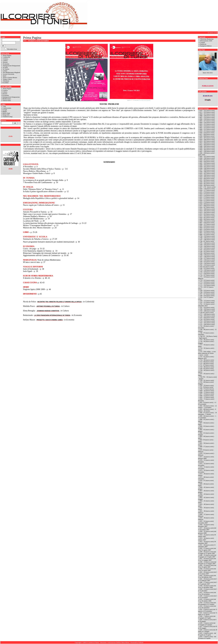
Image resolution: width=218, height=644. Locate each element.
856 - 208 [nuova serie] (207, 136)
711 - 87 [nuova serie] (207, 365)
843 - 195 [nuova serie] (207, 160)
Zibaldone (6, 81)
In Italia (5, 67)
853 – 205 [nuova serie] (207, 141)
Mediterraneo (7, 99)
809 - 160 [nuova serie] (207, 219)
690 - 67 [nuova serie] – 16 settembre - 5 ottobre (207, 413)
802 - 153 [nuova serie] (207, 231)
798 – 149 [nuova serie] (207, 238)
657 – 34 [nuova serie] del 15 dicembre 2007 (207, 529)
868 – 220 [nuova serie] (207, 116)
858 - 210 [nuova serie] (207, 133)
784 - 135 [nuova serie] (207, 262)
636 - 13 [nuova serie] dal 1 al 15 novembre (208, 597)
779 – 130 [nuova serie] (207, 270)
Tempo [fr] (6, 115)
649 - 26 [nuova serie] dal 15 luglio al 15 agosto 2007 (207, 553)
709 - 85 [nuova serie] (207, 368)
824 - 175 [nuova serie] (207, 194)
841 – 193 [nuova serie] (207, 163)
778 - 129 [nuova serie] (207, 272)
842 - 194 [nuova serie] (207, 161)
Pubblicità (203, 44)
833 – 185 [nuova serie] (207, 177)
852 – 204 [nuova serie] (207, 143)
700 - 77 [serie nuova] (207, 389)
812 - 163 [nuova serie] (207, 214)
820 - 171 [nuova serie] (207, 200)
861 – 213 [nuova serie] (207, 128)
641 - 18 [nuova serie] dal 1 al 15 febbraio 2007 (208, 580)
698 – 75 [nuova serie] (207, 392)
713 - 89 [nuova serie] (207, 362)
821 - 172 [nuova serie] (207, 199)
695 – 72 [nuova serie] (207, 397)
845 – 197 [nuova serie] (207, 156)
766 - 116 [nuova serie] (207, 295)
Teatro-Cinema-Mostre (10, 77)
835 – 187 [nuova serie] (207, 173)
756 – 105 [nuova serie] (207, 316)
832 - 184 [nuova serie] (207, 178)
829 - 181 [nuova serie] (207, 184)
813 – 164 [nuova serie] (207, 212)
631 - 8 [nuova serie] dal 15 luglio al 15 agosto (208, 614)
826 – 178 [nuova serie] (207, 189)
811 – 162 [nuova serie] (207, 216)
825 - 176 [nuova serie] (207, 192)
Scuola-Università (8, 74)
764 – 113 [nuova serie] (207, 301)
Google (5, 110)
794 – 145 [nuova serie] (207, 245)
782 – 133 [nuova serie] (207, 265)
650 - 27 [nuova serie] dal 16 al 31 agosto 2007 (207, 549)
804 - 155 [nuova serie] (207, 228)
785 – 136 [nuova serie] (207, 260)
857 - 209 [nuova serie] (207, 134)
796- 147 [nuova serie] (207, 241)
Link (4, 106)
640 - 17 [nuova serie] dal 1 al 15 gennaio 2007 (208, 583)
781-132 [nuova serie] (207, 267)
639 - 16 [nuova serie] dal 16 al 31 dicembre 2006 (207, 586)
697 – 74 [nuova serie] (207, 394)
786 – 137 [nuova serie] (207, 258)
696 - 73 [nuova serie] (207, 396)
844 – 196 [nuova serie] (207, 158)
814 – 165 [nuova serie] (207, 211)
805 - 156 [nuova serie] (207, 226)
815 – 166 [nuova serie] (207, 209)
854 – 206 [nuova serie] (207, 139)
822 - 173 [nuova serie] (207, 197)
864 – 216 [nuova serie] (207, 122)
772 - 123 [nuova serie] (207, 284)
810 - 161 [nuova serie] (207, 217)
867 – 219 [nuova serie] (207, 117)
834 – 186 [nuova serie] (207, 175)
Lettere (5, 71)
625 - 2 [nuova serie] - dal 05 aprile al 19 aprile (207, 634)
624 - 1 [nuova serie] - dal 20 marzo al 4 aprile (207, 637)
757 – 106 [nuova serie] (207, 314)
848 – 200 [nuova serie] (207, 146)
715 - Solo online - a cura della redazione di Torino (207, 352)
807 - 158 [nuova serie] (207, 223)
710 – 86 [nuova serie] (207, 367)
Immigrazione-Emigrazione (11, 66)
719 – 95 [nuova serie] (207, 340)
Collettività (6, 57)
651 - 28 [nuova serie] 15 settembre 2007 (207, 546)
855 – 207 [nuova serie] (207, 138)
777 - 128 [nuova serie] (207, 273)
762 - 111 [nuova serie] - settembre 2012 (207, 305)
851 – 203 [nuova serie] (207, 144)
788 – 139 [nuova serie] (207, 255)
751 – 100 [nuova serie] (207, 324)
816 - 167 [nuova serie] (207, 207)
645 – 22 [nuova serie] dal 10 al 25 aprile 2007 (207, 566)
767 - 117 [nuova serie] (207, 294)
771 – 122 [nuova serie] (207, 285)
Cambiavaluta (7, 108)
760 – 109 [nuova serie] (207, 309)
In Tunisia (6, 69)
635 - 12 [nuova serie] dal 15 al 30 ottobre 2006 (207, 600)
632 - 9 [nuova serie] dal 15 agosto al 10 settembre (208, 610)
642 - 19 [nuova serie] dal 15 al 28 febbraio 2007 (207, 576)
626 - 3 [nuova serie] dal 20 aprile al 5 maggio (208, 631)
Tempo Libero (7, 79)
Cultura (5, 61)
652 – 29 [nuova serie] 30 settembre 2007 (207, 542)
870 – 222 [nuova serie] (207, 111)
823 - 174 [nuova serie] (207, 195)
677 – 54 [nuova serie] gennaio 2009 (206, 458)
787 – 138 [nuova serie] (207, 256)
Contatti (202, 42)
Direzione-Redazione (207, 39)
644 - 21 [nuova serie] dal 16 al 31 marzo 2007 (207, 569)
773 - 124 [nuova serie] (207, 282)
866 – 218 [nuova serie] (207, 119)
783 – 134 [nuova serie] (207, 263)
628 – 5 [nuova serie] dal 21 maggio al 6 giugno (207, 624)
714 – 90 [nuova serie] (207, 360)
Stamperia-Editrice (206, 46)
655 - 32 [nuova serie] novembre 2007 (206, 522)
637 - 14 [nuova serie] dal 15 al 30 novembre (207, 593)
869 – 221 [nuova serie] (207, 114)
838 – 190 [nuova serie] (207, 168)
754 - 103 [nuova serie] (207, 319)
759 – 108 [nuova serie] (207, 311)
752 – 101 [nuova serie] (207, 323)
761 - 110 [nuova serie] (207, 307)
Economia (6, 64)
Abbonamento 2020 (206, 41)
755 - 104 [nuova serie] (207, 318)
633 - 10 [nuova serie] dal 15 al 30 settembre (207, 607)
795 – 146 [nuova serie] (207, 243)
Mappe (5, 111)
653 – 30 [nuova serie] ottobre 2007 (206, 539)
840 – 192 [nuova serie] (207, 165)
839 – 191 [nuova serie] (207, 167)
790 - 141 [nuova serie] (207, 251)
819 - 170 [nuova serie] (207, 202)
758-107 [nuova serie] (207, 312)
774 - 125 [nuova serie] (207, 280)
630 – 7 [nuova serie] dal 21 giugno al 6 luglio (207, 617)
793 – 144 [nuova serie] (207, 246)
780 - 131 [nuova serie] (207, 268)
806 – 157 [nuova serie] (207, 224)
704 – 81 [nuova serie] (207, 380)
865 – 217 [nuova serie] (207, 121)
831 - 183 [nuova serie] (207, 180)
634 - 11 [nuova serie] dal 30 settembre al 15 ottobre (207, 603)
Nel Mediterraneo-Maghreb (11, 72)
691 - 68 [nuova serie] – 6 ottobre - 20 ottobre (207, 410)
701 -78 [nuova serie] (207, 387)
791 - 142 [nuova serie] (207, 250)
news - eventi (204, 355)
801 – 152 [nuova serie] (207, 233)
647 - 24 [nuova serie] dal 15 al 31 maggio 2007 (207, 559)
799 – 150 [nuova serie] (207, 236)
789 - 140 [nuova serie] (207, 253)
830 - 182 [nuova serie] (207, 182)
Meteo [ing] (6, 113)
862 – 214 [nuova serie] (207, 126)
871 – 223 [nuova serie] (207, 112)
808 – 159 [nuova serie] (207, 221)
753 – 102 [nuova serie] (207, 321)
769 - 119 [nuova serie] (207, 290)
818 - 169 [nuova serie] (207, 204)
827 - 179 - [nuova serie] (208, 187)
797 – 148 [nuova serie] (207, 240)
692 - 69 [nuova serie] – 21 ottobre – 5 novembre (207, 407)
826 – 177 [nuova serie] (207, 190)
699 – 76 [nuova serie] (207, 391)
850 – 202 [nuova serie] (207, 150)
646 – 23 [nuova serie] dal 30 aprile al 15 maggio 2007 (207, 563)
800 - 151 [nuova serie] (207, 234)
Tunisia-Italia (7, 100)
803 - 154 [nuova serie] (207, 229)
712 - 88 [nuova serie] (207, 363)
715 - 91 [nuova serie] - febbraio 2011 (206, 357)
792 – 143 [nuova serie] (207, 248)
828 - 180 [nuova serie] (207, 185)
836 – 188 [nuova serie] (207, 172)
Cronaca (5, 59)
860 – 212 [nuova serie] (207, 129)
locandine (6, 83)
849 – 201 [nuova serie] (207, 148)
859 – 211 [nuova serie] (207, 131)
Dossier (5, 62)
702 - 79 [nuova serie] (207, 385)
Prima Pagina (7, 55)
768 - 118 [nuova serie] (207, 292)
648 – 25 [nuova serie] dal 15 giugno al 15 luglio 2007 (207, 556)
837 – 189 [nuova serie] (207, 170)
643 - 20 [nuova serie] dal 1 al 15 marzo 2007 (208, 573)
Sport (4, 76)
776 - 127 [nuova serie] (207, 275)
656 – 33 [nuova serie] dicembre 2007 (206, 525)
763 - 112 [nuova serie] (207, 302)
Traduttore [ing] (7, 116)
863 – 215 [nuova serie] (207, 124)
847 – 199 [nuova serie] (207, 151)
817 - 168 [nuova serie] (207, 206)
